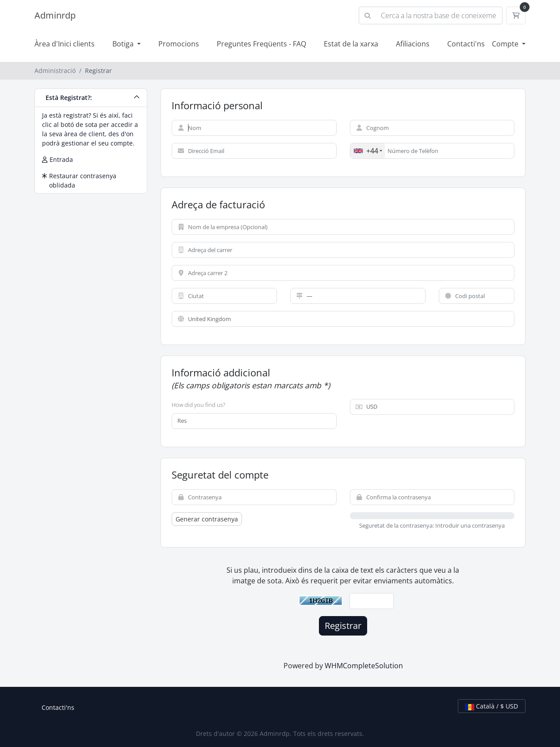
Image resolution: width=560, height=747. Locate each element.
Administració (55, 71)
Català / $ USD (492, 706)
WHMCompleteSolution (364, 666)
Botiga (124, 44)
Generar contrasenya (207, 519)
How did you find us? (198, 405)
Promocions (179, 44)
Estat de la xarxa (351, 44)
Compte (506, 44)
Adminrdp (55, 15)
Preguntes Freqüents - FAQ (261, 44)
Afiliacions (413, 44)
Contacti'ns (466, 44)
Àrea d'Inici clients (65, 44)
